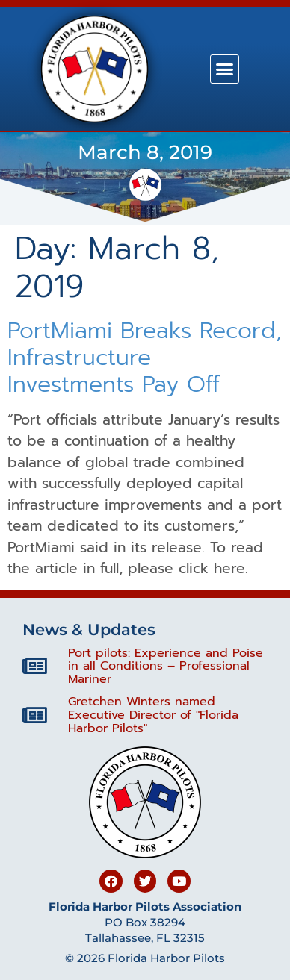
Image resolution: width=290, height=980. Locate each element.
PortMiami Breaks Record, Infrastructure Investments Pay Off (145, 358)
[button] (225, 69)
